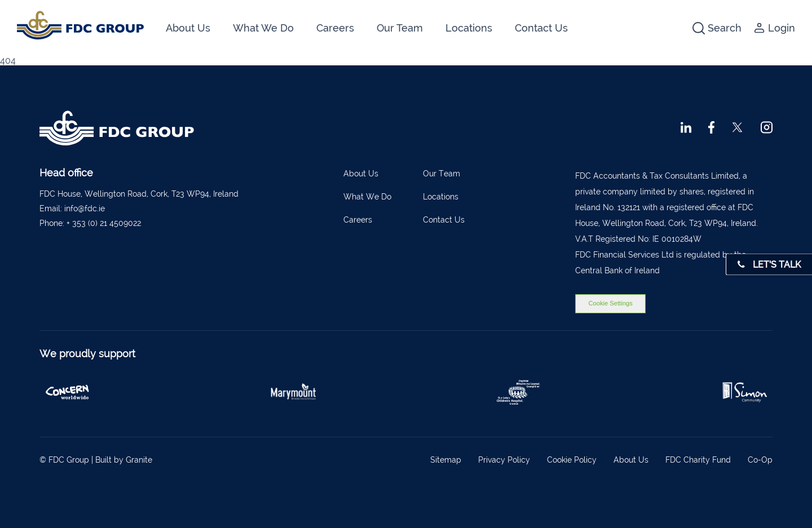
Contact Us (541, 28)
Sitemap (446, 460)
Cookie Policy (572, 460)
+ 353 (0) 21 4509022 (104, 223)
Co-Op (760, 460)
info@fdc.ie (85, 208)
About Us (188, 28)
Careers (335, 28)
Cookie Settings (610, 303)
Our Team (400, 28)
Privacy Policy (504, 460)
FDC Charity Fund (698, 460)
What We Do (263, 28)
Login (775, 28)
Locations (469, 28)
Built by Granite (124, 460)
